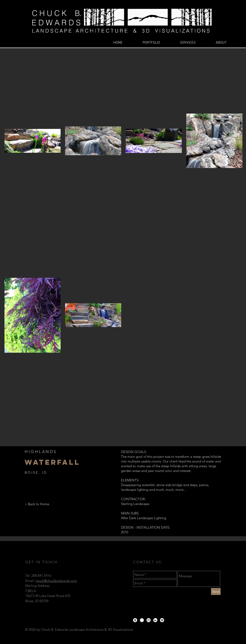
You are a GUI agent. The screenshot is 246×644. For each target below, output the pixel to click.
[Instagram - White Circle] (149, 620)
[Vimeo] (162, 620)
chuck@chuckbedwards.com (56, 581)
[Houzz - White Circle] (135, 620)
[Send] (216, 591)
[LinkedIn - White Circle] (155, 620)
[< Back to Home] (37, 504)
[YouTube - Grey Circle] (142, 620)
